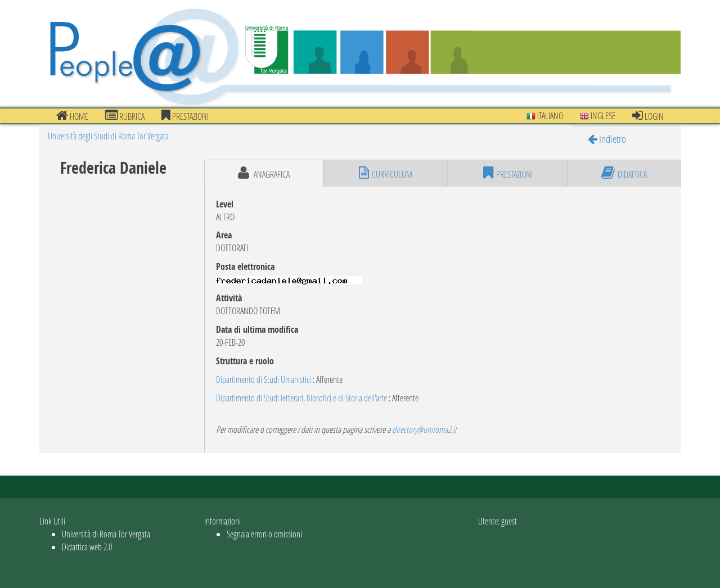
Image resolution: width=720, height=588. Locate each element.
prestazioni (185, 116)
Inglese (598, 116)
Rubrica (125, 116)
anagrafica (264, 173)
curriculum (386, 173)
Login (648, 116)
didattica (624, 173)
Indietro (607, 139)
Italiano (545, 116)
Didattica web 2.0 (87, 547)
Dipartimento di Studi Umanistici (264, 379)
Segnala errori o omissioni (264, 534)
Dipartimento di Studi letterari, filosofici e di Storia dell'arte (301, 398)
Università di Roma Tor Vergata (106, 534)
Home (72, 116)
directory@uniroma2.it (424, 429)
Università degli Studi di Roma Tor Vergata (108, 136)
